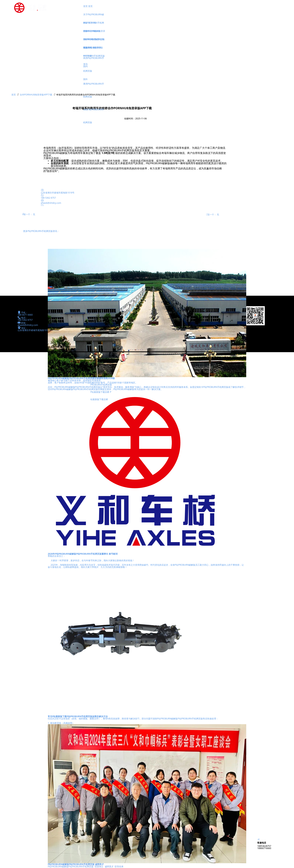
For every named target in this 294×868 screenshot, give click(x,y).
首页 (14, 95)
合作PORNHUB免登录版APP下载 (36, 95)
